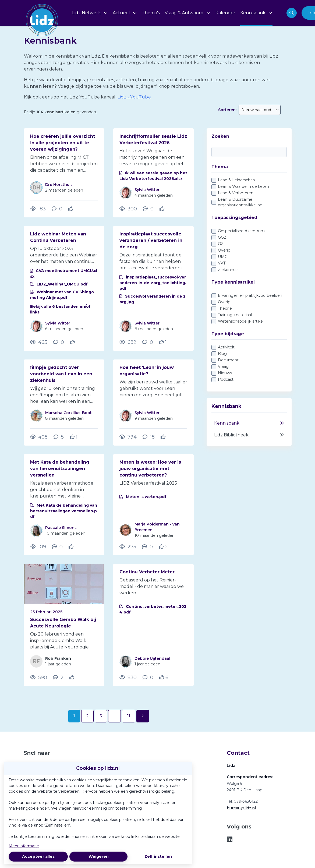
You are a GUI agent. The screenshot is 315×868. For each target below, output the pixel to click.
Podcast (226, 379)
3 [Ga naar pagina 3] (101, 716)
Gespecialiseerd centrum (241, 231)
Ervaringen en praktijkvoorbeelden (250, 295)
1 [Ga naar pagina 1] (74, 716)
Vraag (223, 366)
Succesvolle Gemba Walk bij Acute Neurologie (63, 623)
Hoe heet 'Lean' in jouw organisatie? (147, 371)
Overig (224, 250)
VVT (222, 263)
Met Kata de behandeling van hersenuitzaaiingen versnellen (60, 469)
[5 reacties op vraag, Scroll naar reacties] (59, 437)
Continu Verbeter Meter (147, 572)
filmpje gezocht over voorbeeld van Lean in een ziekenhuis (61, 374)
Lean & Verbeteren (236, 193)
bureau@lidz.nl (241, 808)
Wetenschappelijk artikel (241, 321)
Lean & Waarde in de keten (243, 186)
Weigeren (99, 856)
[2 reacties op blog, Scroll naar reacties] (58, 678)
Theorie (225, 308)
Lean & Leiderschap (236, 180)
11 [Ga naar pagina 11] (129, 716)
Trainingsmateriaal (235, 315)
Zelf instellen (158, 856)
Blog (222, 354)
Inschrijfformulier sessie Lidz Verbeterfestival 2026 (153, 140)
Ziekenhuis (228, 270)
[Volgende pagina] (143, 716)
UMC (223, 257)
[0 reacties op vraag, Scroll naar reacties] (57, 209)
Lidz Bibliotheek (249, 435)
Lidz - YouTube (134, 97)
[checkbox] (249, 193)
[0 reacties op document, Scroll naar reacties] (148, 209)
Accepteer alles (38, 856)
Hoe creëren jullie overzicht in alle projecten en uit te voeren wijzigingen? (63, 143)
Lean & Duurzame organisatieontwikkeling (240, 202)
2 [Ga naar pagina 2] (87, 716)
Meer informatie (24, 846)
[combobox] (260, 110)
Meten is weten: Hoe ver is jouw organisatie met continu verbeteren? (150, 469)
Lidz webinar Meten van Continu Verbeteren (58, 237)
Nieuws (225, 373)
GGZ (222, 237)
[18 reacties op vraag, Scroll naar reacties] (149, 437)
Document (228, 360)
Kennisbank (249, 423)
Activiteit (226, 347)
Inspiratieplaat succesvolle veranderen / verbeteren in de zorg (151, 240)
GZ (221, 244)
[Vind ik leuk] (71, 209)
